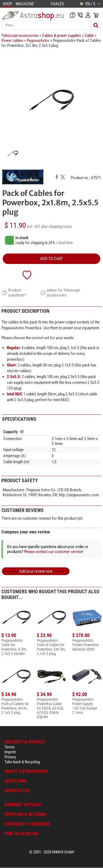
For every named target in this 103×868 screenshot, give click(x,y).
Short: (12, 365)
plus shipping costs (56, 227)
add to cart (51, 259)
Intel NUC (15, 394)
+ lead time (64, 243)
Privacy (10, 757)
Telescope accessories (20, 36)
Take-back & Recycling (22, 762)
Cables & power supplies (62, 36)
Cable (89, 36)
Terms (9, 747)
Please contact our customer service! (54, 552)
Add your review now (36, 571)
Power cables (12, 41)
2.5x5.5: (14, 377)
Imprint (10, 752)
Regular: (14, 348)
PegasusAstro (38, 41)
